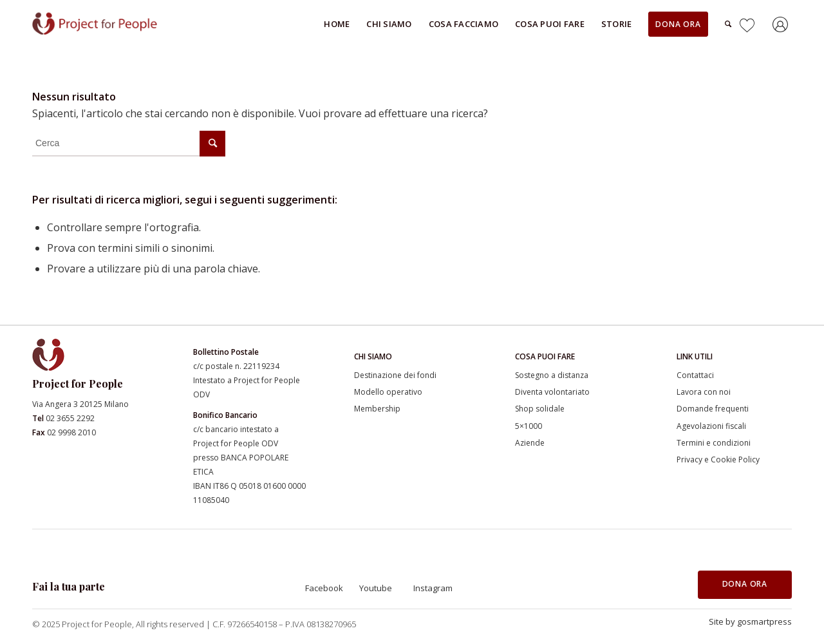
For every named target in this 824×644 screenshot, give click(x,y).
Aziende (530, 443)
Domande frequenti (713, 409)
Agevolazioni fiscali (711, 426)
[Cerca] (728, 24)
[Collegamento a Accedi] (782, 26)
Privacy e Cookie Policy (718, 459)
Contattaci (695, 375)
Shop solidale (540, 409)
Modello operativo (388, 392)
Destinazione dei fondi (395, 375)
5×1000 (529, 426)
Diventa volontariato (552, 392)
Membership (377, 409)
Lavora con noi (704, 392)
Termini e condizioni (714, 443)
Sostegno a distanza (552, 375)
